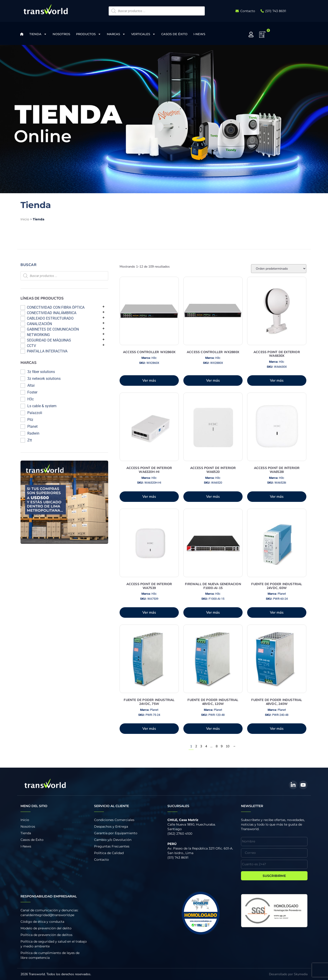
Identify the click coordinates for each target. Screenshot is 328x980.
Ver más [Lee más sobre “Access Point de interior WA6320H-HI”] (149, 497)
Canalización (39, 324)
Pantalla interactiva (47, 351)
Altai (31, 385)
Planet (32, 426)
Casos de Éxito (174, 34)
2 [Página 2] (196, 746)
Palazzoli (35, 413)
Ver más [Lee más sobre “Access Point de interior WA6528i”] (277, 497)
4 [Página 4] (206, 746)
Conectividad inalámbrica (52, 313)
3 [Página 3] (201, 746)
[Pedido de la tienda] (279, 269)
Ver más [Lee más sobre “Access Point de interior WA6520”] (213, 497)
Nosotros (61, 34)
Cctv (31, 346)
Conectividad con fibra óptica (56, 307)
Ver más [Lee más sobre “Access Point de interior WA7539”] (149, 612)
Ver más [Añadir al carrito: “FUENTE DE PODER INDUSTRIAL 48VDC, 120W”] (213, 729)
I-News (199, 34)
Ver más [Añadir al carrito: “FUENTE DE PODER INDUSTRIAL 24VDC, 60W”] (277, 612)
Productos (88, 34)
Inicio (25, 219)
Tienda (38, 34)
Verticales (143, 34)
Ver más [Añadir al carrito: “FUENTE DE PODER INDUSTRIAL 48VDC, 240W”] (277, 729)
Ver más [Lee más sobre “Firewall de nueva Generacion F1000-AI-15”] (213, 612)
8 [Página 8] (217, 746)
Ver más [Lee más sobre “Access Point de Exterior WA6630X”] (277, 381)
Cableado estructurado (50, 318)
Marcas (116, 34)
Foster (32, 392)
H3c (31, 399)
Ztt (30, 440)
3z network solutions (44, 379)
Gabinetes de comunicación (53, 329)
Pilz (30, 420)
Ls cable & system (42, 406)
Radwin (33, 433)
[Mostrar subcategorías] (104, 307)
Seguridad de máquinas (49, 340)
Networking (38, 335)
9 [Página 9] (222, 746)
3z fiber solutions (41, 372)
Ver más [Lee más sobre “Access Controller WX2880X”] (213, 381)
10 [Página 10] (228, 746)
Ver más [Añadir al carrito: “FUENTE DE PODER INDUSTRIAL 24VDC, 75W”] (149, 729)
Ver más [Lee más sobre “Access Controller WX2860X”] (149, 381)
